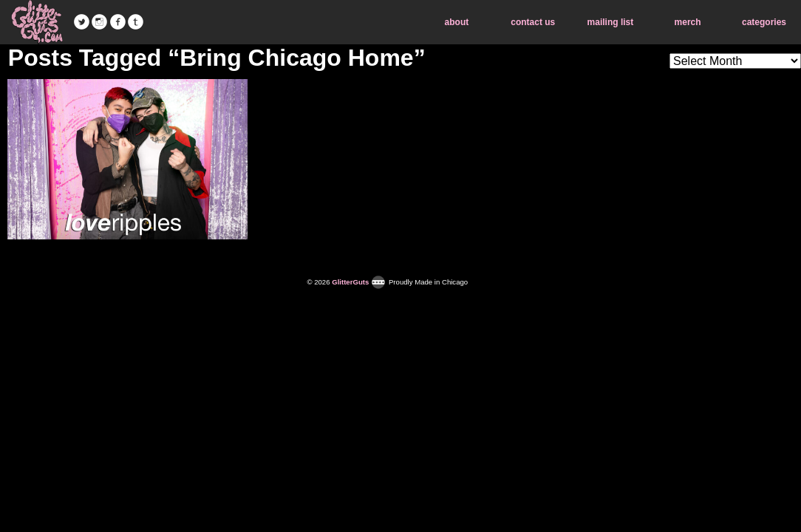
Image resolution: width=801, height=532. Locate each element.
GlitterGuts (37, 22)
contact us (533, 22)
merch (688, 22)
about (457, 22)
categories (764, 22)
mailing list (611, 22)
